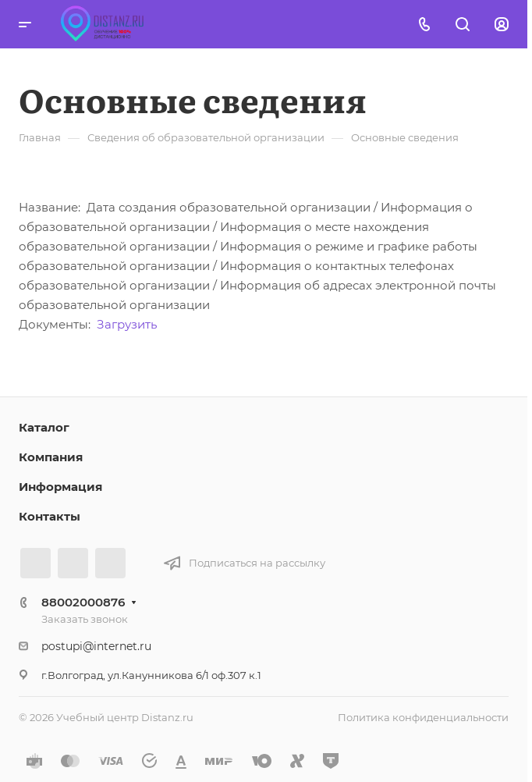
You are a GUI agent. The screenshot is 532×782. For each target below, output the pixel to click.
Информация (60, 487)
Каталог (44, 427)
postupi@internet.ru (96, 646)
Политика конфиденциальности (423, 717)
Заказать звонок (85, 619)
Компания (51, 457)
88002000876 (83, 602)
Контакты (50, 516)
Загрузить (127, 324)
